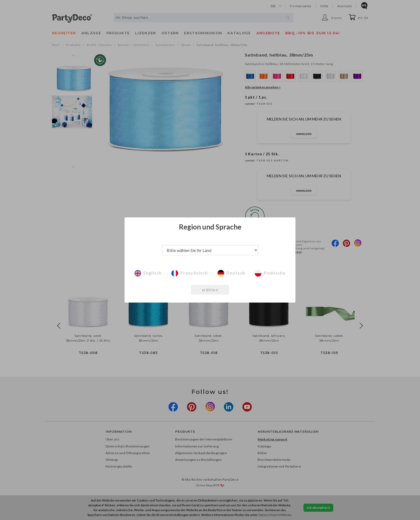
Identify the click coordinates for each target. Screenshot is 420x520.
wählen (210, 290)
